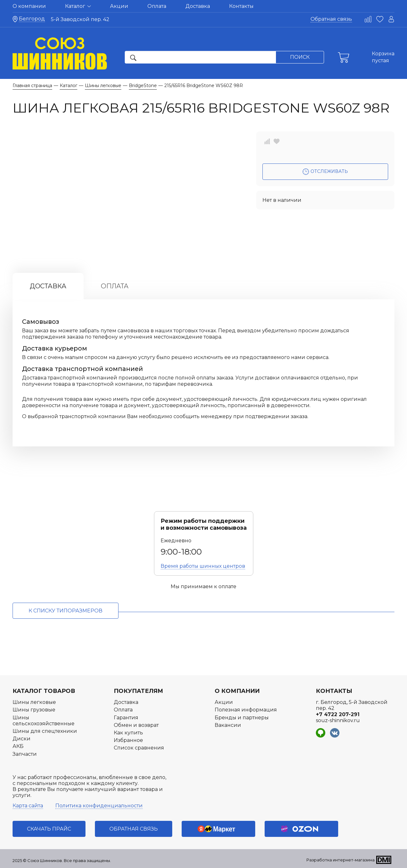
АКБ (18, 746)
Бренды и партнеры (242, 718)
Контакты (241, 6)
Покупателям (138, 691)
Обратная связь (331, 19)
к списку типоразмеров (66, 611)
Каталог (78, 6)
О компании (29, 6)
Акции (119, 6)
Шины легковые (34, 702)
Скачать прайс (49, 829)
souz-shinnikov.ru (338, 720)
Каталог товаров (44, 691)
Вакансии (228, 725)
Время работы (203, 566)
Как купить (128, 733)
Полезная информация (246, 710)
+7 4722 (338, 714)
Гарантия (126, 718)
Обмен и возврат (136, 725)
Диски (22, 739)
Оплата (157, 6)
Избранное (128, 740)
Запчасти (25, 754)
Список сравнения (139, 748)
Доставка (198, 6)
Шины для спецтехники (45, 731)
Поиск (300, 57)
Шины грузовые (34, 710)
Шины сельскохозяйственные (44, 721)
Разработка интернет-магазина (341, 860)
